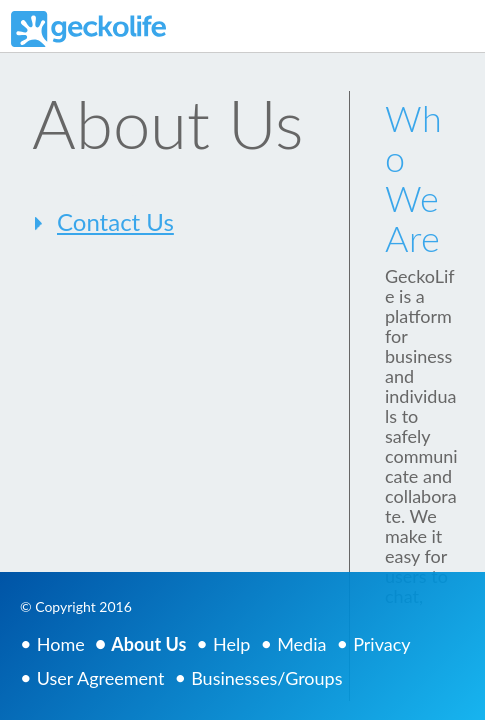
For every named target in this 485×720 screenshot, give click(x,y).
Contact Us (115, 221)
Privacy (381, 644)
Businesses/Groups (266, 678)
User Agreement (101, 678)
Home (61, 644)
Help (231, 644)
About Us (148, 644)
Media (301, 644)
